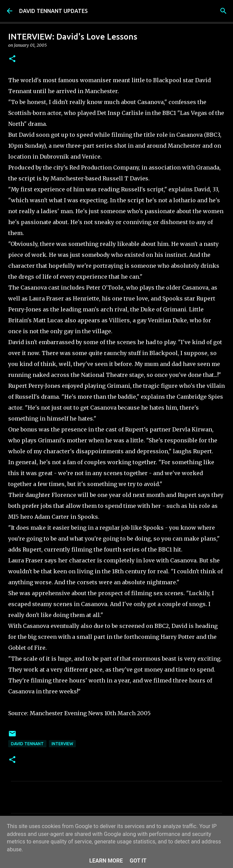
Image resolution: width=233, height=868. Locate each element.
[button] (12, 59)
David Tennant (27, 744)
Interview (62, 744)
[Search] (223, 11)
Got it (138, 861)
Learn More (106, 861)
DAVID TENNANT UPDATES (53, 11)
